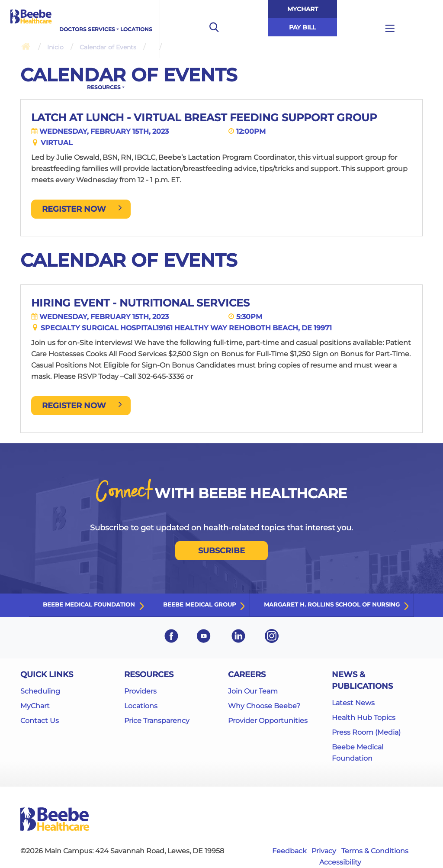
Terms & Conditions (375, 851)
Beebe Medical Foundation (89, 605)
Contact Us (40, 721)
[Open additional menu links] (390, 29)
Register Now (83, 209)
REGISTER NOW (83, 406)
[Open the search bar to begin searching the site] (214, 29)
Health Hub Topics (364, 718)
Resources (104, 87)
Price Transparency (157, 721)
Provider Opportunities (268, 721)
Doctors (73, 29)
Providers (140, 691)
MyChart (303, 9)
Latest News (353, 703)
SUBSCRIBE (221, 551)
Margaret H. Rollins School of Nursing (332, 605)
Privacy (324, 851)
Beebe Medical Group (199, 605)
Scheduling (40, 691)
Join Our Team (253, 691)
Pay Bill (302, 27)
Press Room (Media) (366, 732)
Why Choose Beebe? (264, 706)
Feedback (289, 851)
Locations (136, 29)
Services (101, 29)
